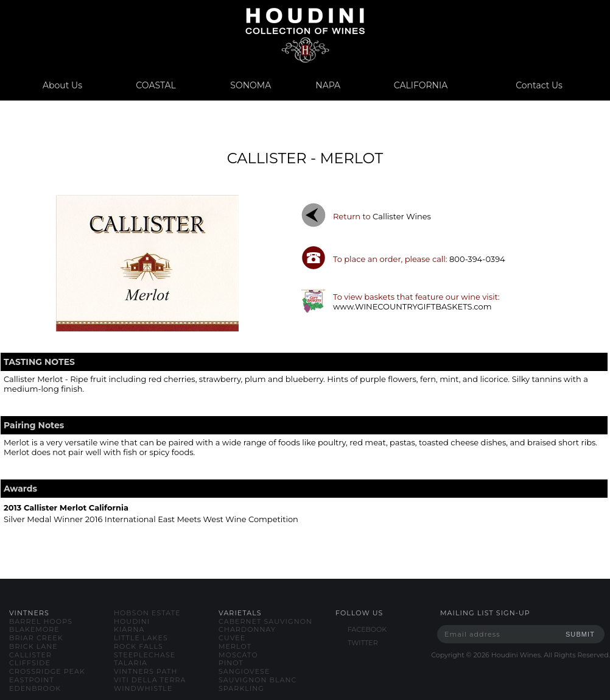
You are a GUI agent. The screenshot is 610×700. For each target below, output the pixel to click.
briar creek (36, 638)
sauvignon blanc (258, 680)
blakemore (34, 629)
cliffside (30, 663)
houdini (132, 621)
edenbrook (35, 688)
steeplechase (145, 655)
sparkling (241, 688)
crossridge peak (47, 671)
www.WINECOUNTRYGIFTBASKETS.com (412, 306)
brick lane (33, 646)
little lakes (141, 638)
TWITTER (363, 643)
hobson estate (147, 613)
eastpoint (32, 680)
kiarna (129, 629)
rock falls (138, 646)
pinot (231, 663)
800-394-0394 (477, 259)
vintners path (145, 671)
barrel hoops (41, 621)
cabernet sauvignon (265, 621)
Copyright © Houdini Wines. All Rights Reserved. (521, 655)
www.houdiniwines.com (305, 35)
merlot (235, 646)
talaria (131, 663)
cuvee (232, 638)
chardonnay (247, 629)
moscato (238, 655)
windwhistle (143, 688)
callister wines (402, 216)
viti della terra (150, 680)
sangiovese (244, 671)
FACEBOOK (367, 629)
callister (30, 655)
